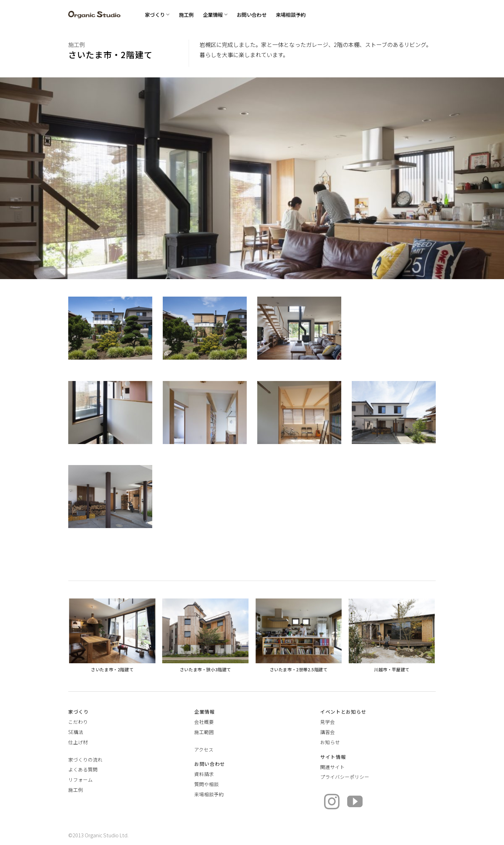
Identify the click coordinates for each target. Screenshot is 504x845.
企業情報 (215, 15)
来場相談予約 (291, 15)
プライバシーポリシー (345, 777)
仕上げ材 (78, 742)
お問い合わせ (252, 15)
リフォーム (80, 780)
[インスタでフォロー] (332, 803)
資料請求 (204, 774)
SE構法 (76, 732)
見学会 (328, 722)
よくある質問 (83, 769)
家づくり (157, 15)
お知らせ (330, 742)
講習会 (328, 732)
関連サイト (332, 767)
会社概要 (204, 722)
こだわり (78, 722)
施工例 (186, 15)
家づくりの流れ (85, 760)
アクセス (204, 749)
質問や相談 (206, 784)
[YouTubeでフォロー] (355, 803)
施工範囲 (204, 732)
